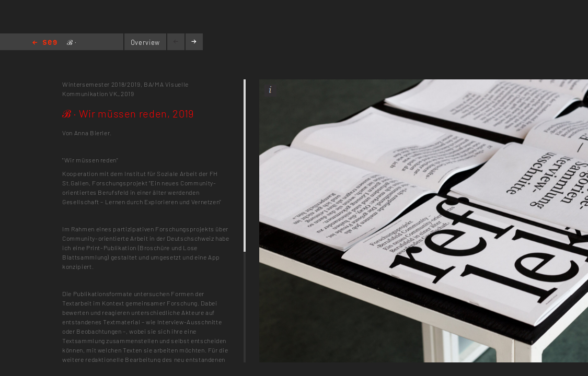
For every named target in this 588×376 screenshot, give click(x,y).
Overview (145, 42)
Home (45, 43)
